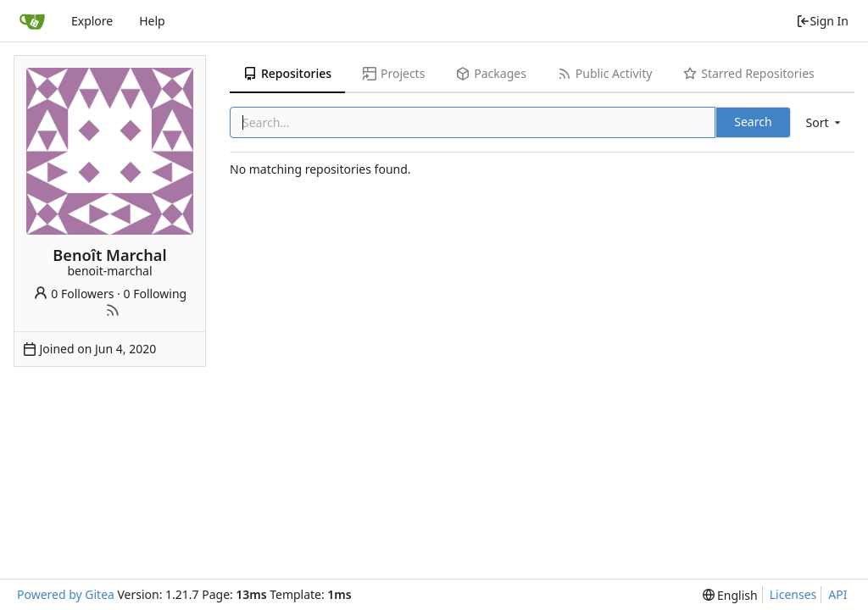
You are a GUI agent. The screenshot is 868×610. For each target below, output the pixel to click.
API (837, 594)
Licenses (793, 594)
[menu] (825, 122)
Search (753, 122)
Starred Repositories (748, 73)
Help (152, 21)
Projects (394, 73)
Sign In (822, 21)
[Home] (32, 21)
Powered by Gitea (66, 594)
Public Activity (605, 73)
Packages (491, 73)
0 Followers (74, 294)
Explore (92, 21)
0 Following (156, 294)
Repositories (287, 73)
